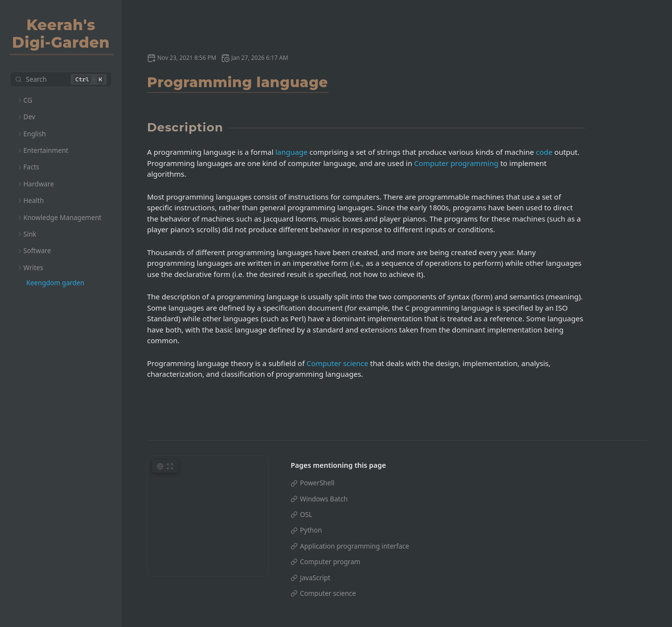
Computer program (330, 562)
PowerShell (317, 483)
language (292, 152)
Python (311, 530)
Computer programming (456, 163)
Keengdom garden (55, 283)
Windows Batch (324, 499)
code (544, 152)
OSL (306, 514)
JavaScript (315, 578)
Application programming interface (355, 546)
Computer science (337, 363)
